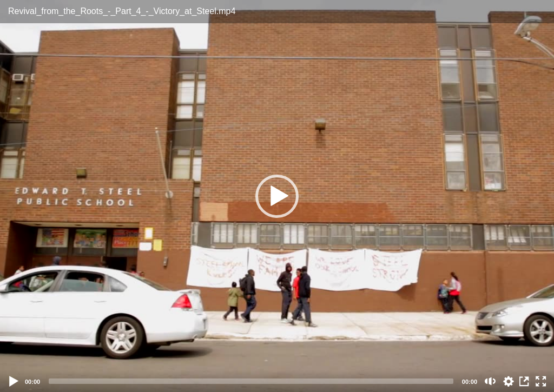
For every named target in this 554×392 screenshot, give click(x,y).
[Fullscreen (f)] (541, 381)
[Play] (14, 381)
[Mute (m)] (490, 381)
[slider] (251, 381)
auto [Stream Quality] (509, 381)
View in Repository (525, 381)
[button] (277, 196)
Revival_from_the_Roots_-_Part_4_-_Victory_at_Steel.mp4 (122, 11)
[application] (277, 196)
